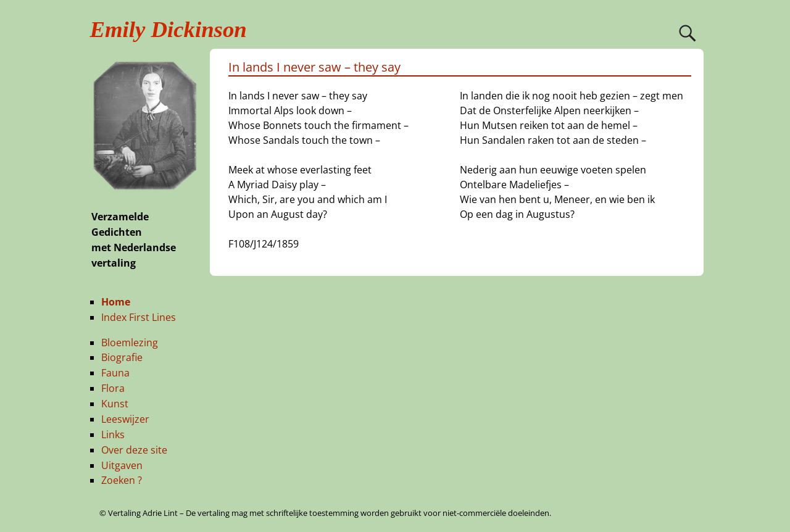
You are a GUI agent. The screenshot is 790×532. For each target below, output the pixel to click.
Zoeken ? (122, 480)
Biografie (122, 357)
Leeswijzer (125, 419)
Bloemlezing (130, 343)
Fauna (115, 373)
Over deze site (134, 450)
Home (116, 302)
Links (113, 434)
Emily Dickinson (168, 29)
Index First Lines (139, 317)
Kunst (115, 404)
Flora (113, 388)
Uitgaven (122, 465)
